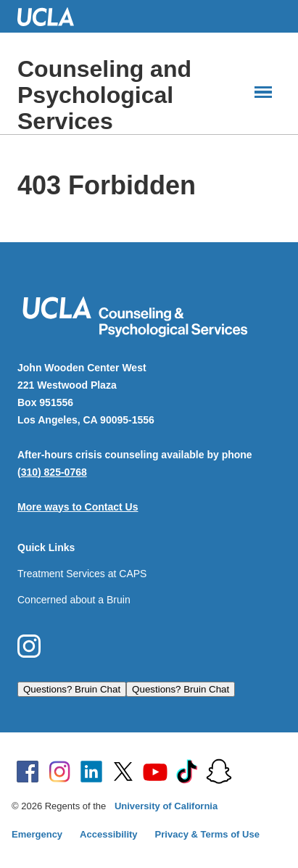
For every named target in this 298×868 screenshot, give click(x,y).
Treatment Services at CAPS (82, 574)
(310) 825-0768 (52, 472)
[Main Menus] (263, 92)
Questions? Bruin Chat (72, 689)
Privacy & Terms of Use (207, 834)
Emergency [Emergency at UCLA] (37, 834)
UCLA (52, 16)
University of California (166, 806)
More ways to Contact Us (78, 507)
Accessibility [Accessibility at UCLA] (109, 834)
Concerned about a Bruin (74, 600)
